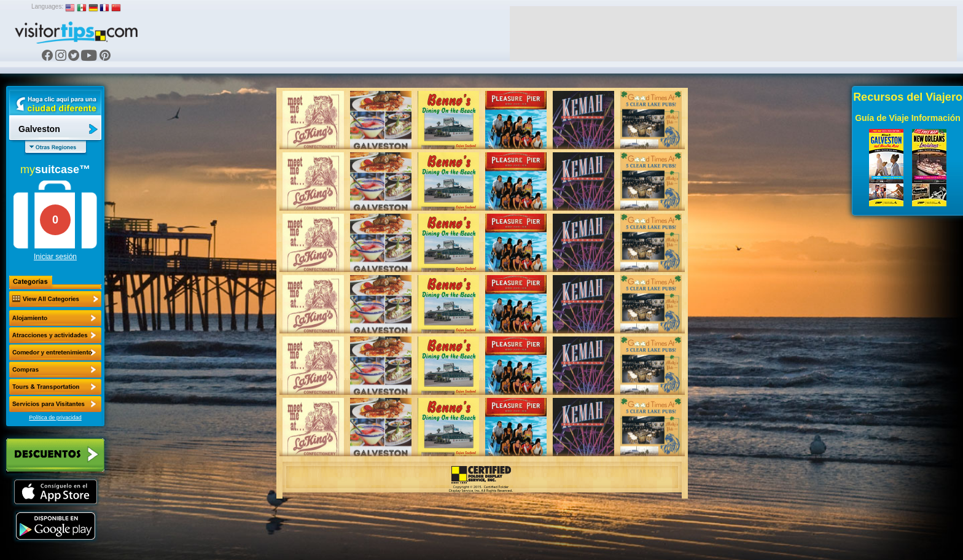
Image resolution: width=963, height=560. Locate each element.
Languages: (47, 6)
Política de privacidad (55, 418)
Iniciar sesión (55, 257)
